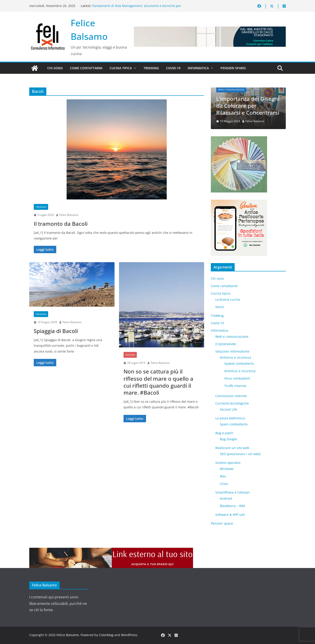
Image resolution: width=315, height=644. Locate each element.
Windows (227, 469)
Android (226, 498)
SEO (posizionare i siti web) (240, 454)
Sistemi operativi (228, 463)
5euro (220, 307)
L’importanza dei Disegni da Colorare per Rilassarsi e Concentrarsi (248, 106)
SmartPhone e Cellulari (233, 492)
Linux (224, 484)
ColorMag (106, 635)
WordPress (129, 635)
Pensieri (130, 355)
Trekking (151, 68)
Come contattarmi (86, 68)
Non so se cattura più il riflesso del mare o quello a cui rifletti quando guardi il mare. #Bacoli (158, 382)
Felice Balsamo (69, 215)
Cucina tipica (121, 68)
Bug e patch (224, 433)
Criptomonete (226, 344)
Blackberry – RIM (232, 506)
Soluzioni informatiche (232, 351)
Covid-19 (173, 68)
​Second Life (228, 409)
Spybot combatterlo (239, 363)
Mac (223, 476)
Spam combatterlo (234, 424)
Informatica (198, 68)
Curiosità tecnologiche (232, 403)
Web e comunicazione (231, 89)
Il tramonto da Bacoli (61, 224)
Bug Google (228, 439)
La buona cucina (228, 299)
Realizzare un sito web (232, 448)
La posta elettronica (230, 418)
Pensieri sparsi (233, 68)
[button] (134, 68)
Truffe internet (235, 386)
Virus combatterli (237, 378)
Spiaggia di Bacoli (56, 331)
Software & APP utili (230, 515)
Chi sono (55, 68)
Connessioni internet (231, 396)
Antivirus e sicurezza (235, 357)
